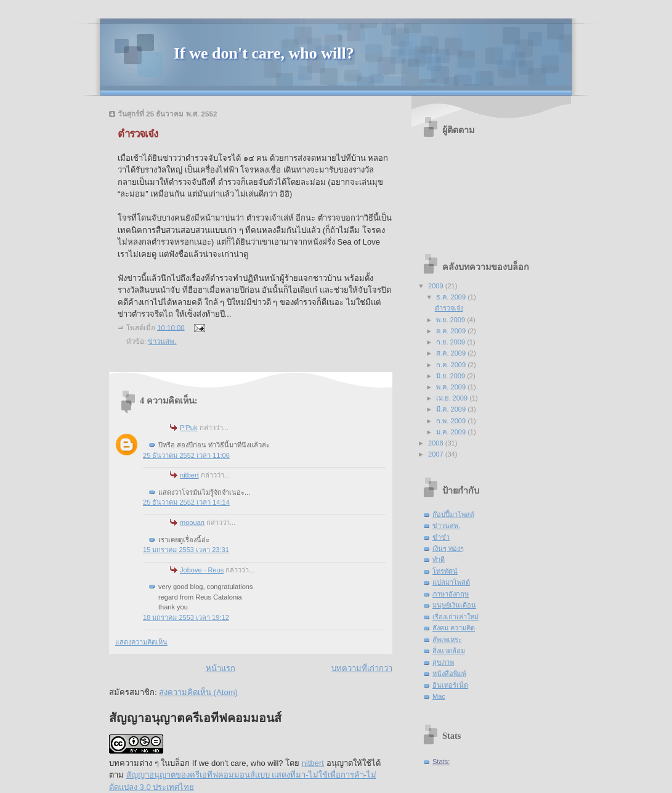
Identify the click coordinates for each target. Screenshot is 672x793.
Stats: (441, 762)
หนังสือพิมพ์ (449, 673)
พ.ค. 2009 (452, 387)
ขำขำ (441, 537)
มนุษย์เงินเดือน (454, 605)
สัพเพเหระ (447, 640)
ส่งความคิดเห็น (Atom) (198, 692)
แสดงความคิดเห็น (141, 642)
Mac (439, 696)
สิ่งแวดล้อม (449, 651)
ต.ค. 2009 (452, 331)
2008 (437, 443)
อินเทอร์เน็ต (450, 685)
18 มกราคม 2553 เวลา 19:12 (186, 617)
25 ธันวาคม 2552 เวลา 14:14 (186, 502)
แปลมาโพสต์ (451, 582)
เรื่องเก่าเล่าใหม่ (455, 617)
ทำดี (439, 559)
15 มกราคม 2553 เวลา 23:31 (186, 550)
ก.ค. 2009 (452, 365)
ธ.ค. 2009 (452, 297)
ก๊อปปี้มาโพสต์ (453, 514)
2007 (437, 454)
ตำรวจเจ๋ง (449, 308)
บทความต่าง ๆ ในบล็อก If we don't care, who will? (196, 763)
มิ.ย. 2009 (451, 376)
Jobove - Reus (202, 570)
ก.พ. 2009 (452, 421)
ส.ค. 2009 (452, 353)
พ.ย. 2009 (451, 320)
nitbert (189, 475)
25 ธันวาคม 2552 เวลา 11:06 (186, 455)
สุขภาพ (443, 662)
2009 (437, 286)
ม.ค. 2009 (452, 432)
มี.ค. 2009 (452, 409)
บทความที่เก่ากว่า (362, 668)
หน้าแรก (221, 668)
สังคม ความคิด (454, 628)
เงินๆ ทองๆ (448, 548)
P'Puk (189, 428)
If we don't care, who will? (264, 53)
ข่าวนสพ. (162, 341)
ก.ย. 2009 (451, 342)
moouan (192, 523)
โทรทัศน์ (445, 571)
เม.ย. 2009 (453, 398)
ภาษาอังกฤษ (451, 594)
